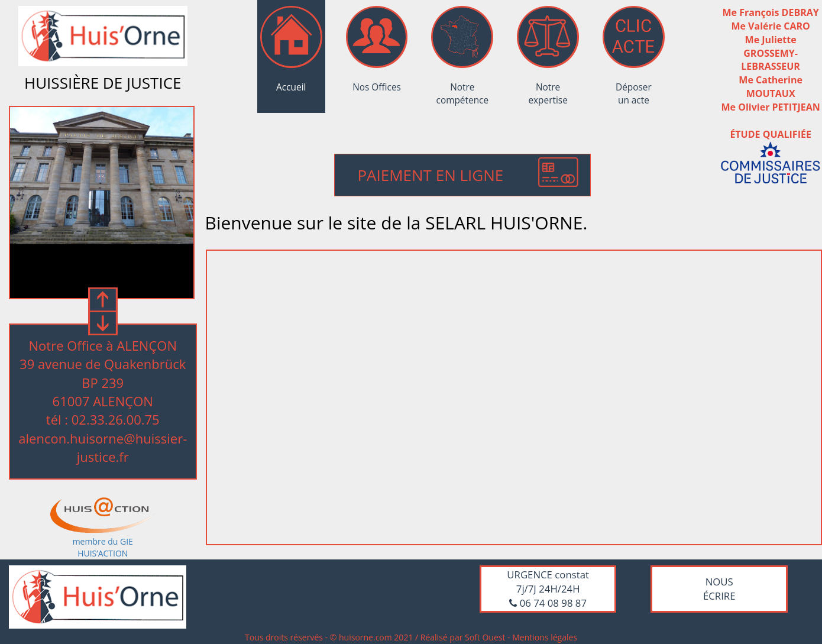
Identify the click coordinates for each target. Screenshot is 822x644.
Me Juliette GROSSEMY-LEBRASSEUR (771, 53)
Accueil (291, 53)
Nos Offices (377, 53)
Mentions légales (545, 637)
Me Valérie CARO (770, 26)
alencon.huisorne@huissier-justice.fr (103, 447)
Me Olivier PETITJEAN (771, 107)
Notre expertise (548, 53)
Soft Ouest (485, 637)
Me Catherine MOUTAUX (771, 87)
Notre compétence (462, 53)
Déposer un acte (634, 53)
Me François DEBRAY (771, 12)
